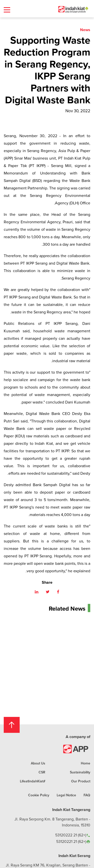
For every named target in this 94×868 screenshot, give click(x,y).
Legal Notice (66, 795)
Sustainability (80, 772)
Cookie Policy (39, 795)
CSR (42, 772)
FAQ (87, 795)
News (85, 30)
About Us (38, 763)
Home (86, 763)
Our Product (81, 781)
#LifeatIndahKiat (33, 781)
